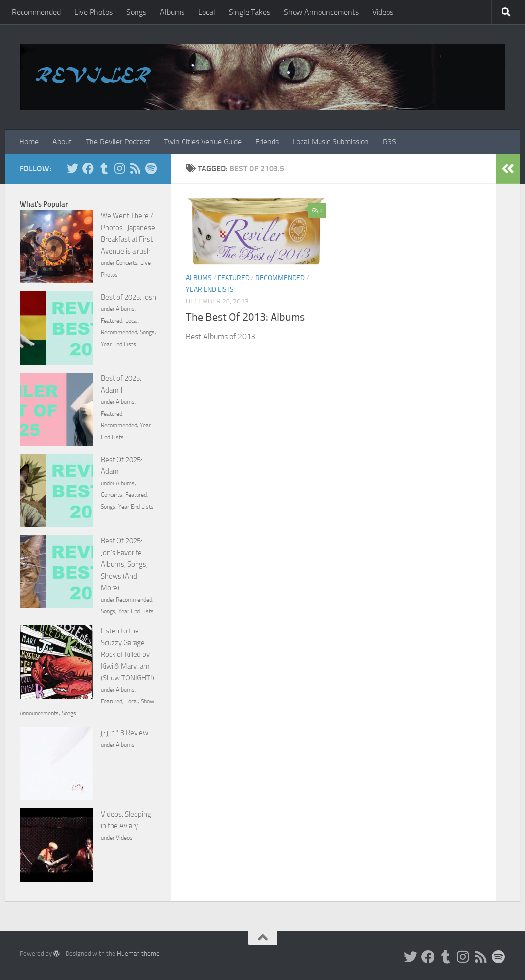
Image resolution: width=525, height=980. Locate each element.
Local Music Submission (331, 142)
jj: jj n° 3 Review (125, 733)
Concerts (127, 263)
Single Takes (250, 12)
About (62, 142)
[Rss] (135, 168)
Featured (234, 278)
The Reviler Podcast (118, 142)
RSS (389, 142)
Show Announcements (321, 12)
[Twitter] (72, 168)
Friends (267, 142)
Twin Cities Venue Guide (203, 142)
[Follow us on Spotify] (151, 168)
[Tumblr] (104, 168)
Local (207, 12)
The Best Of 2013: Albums (245, 317)
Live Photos (93, 12)
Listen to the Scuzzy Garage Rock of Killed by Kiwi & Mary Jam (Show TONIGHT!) (127, 654)
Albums (172, 12)
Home (29, 142)
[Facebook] (88, 168)
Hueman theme (138, 953)
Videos (383, 12)
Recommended (36, 12)
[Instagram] (119, 168)
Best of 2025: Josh (128, 297)
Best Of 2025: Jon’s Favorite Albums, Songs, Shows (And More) (124, 564)
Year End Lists (210, 290)
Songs (136, 12)
